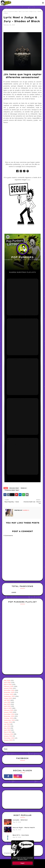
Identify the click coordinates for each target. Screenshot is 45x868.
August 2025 (8, 698)
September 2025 (9, 696)
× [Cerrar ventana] (32, 842)
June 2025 (7, 702)
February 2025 (9, 710)
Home (5, 11)
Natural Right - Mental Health (24, 828)
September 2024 (9, 720)
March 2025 (8, 708)
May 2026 (7, 680)
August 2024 (8, 722)
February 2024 (9, 734)
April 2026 (7, 682)
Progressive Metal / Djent (15, 11)
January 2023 (8, 740)
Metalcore (24, 488)
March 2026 (8, 684)
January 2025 (8, 712)
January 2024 (8, 736)
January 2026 (8, 688)
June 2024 (7, 726)
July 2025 (7, 700)
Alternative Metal (14, 488)
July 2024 (7, 724)
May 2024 (7, 728)
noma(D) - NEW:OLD (20, 820)
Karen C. (26, 510)
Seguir (22, 863)
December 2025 (9, 690)
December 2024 (9, 714)
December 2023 (9, 738)
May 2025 (7, 704)
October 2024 (8, 718)
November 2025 (9, 692)
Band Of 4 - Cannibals (21, 835)
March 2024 (8, 732)
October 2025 (8, 694)
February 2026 (9, 686)
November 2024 (9, 716)
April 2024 (7, 730)
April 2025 (7, 706)
